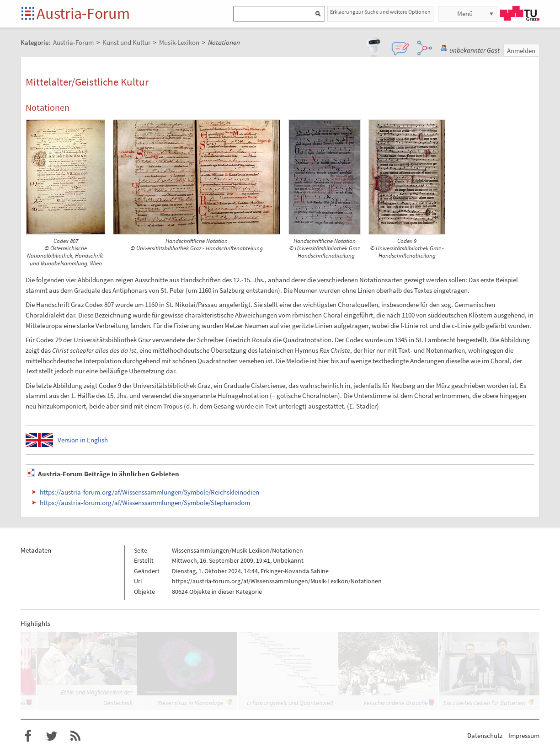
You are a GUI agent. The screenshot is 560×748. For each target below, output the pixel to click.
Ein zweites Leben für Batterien (484, 703)
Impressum (524, 735)
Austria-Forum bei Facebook (28, 736)
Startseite (29, 14)
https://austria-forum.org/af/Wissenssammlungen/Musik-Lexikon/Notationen (277, 581)
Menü (465, 13)
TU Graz (520, 13)
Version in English (83, 440)
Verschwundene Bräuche (396, 703)
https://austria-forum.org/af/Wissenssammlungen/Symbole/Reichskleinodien (149, 492)
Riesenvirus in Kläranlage (190, 703)
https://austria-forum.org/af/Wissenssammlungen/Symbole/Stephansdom (145, 503)
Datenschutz (485, 735)
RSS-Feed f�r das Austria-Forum (75, 736)
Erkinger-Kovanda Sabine (295, 571)
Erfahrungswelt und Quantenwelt (290, 703)
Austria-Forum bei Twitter (52, 736)
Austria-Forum (83, 13)
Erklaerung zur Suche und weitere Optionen (380, 12)
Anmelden (521, 51)
